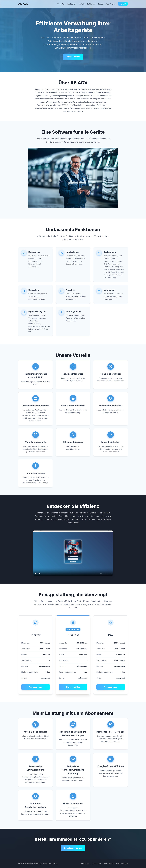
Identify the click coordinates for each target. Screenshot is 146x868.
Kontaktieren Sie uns (73, 848)
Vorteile (82, 4)
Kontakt (123, 4)
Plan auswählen (36, 687)
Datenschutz (85, 863)
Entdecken (91, 4)
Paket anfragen (122, 863)
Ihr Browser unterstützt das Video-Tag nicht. (73, 553)
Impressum (97, 863)
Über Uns (61, 4)
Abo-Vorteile (110, 4)
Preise (101, 4)
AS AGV (23, 4)
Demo (112, 863)
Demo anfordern (73, 57)
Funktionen (72, 4)
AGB (105, 863)
